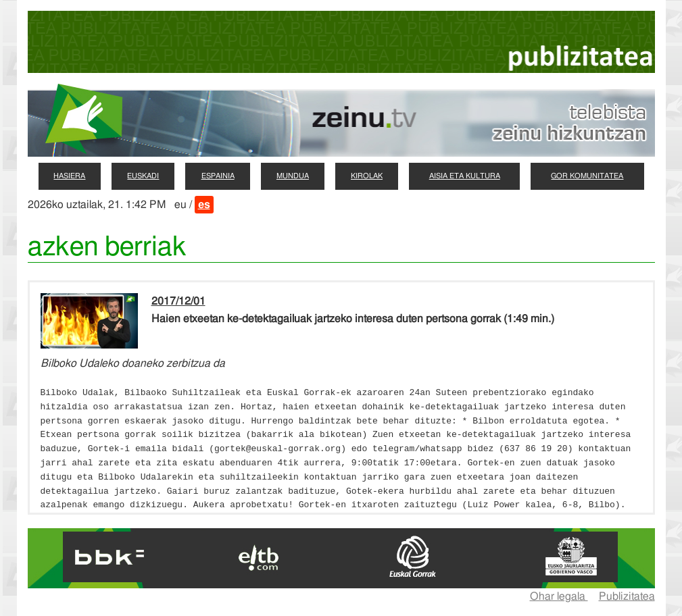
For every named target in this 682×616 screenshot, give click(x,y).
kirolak (367, 176)
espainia (218, 176)
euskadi (143, 176)
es (204, 205)
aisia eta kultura (465, 176)
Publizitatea (627, 596)
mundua (293, 176)
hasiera (69, 176)
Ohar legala (559, 596)
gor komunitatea (587, 176)
